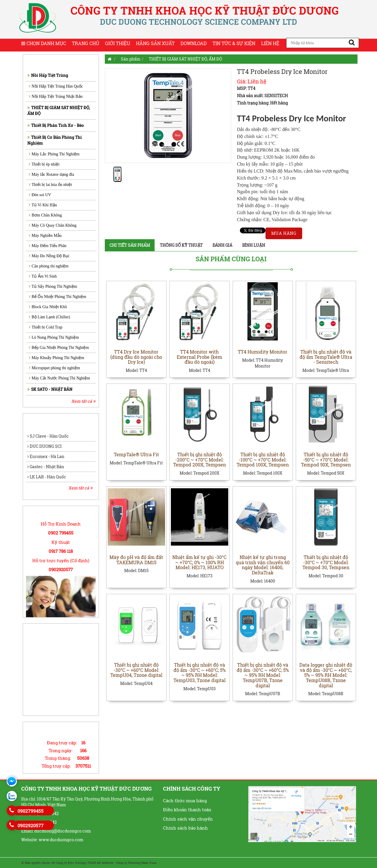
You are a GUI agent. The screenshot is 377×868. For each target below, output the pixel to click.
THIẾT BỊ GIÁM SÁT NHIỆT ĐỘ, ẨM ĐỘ (59, 110)
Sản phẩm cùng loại (231, 259)
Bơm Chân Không (45, 215)
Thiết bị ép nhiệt (44, 164)
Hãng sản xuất (155, 43)
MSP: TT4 (246, 88)
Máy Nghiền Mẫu (45, 236)
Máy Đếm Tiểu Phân (48, 246)
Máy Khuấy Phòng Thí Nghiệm (57, 358)
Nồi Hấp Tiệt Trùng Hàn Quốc (56, 86)
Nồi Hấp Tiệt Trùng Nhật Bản (56, 96)
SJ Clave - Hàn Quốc (48, 436)
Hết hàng (279, 103)
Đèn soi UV (40, 195)
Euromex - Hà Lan (46, 456)
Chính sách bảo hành (185, 828)
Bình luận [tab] (254, 245)
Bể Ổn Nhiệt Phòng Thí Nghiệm (58, 297)
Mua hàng (284, 233)
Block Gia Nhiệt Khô (48, 307)
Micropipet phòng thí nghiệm (54, 368)
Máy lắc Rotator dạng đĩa (52, 174)
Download (194, 43)
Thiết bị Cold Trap (46, 327)
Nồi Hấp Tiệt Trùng (48, 75)
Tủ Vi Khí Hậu (43, 205)
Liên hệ (270, 43)
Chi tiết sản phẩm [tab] (130, 245)
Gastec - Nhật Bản (46, 467)
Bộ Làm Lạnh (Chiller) (49, 317)
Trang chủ (86, 43)
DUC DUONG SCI (45, 446)
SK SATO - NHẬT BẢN (50, 389)
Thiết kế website (101, 863)
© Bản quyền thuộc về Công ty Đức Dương (53, 863)
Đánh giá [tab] (222, 245)
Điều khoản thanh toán (187, 810)
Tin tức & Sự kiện (234, 43)
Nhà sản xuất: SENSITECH (262, 96)
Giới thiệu (118, 43)
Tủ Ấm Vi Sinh (43, 276)
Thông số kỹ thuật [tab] (181, 245)
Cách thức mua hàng (185, 800)
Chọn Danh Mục (44, 43)
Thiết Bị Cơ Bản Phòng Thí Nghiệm (55, 140)
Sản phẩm (131, 59)
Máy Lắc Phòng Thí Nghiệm (54, 154)
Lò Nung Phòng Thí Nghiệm (54, 337)
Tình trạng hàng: (253, 103)
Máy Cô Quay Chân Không (53, 225)
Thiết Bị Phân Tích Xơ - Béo (56, 125)
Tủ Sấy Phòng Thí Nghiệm (53, 286)
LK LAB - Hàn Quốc (47, 477)
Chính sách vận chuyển (188, 819)
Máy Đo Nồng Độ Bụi (49, 256)
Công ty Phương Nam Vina (136, 863)
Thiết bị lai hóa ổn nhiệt (51, 185)
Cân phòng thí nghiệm (49, 266)
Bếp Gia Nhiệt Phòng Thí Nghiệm (59, 348)
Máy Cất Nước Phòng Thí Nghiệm (60, 378)
